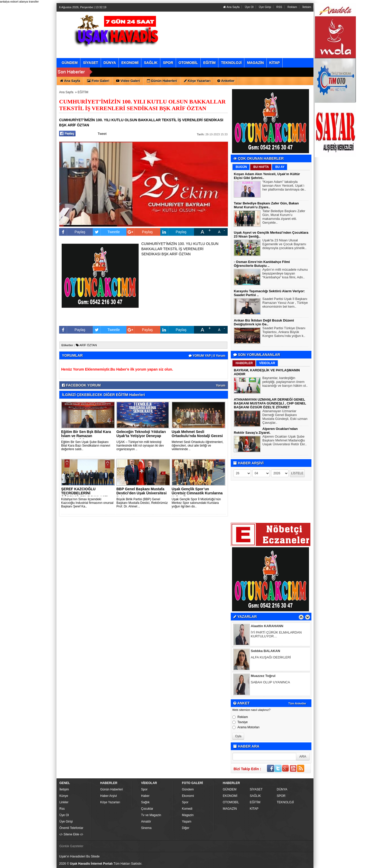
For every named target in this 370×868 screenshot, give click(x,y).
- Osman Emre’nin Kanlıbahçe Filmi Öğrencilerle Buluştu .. (262, 264)
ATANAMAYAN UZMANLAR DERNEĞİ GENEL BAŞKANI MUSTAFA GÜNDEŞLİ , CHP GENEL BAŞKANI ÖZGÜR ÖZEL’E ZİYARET (270, 403)
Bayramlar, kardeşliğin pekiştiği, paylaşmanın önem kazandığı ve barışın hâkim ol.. (285, 382)
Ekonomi (188, 796)
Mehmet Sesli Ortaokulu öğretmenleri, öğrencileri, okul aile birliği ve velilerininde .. (197, 446)
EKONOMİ (230, 796)
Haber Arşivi (109, 796)
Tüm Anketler (297, 703)
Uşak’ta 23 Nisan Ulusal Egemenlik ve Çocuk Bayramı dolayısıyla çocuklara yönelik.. (284, 245)
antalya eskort (9, 2)
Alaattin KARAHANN (267, 626)
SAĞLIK (255, 796)
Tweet (102, 134)
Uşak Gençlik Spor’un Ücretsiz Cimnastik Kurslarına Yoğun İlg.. (197, 493)
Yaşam (187, 822)
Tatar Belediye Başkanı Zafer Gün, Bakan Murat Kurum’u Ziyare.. (266, 205)
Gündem (188, 789)
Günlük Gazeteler (71, 846)
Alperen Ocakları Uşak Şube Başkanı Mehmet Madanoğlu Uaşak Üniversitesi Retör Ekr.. (285, 441)
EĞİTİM (83, 92)
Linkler (64, 802)
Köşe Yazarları (110, 802)
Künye (64, 796)
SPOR (281, 796)
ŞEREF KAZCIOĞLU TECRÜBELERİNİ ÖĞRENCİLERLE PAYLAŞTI (85, 493)
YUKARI (343, 861)
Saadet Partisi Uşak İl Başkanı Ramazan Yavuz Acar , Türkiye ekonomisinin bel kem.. (285, 303)
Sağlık (145, 802)
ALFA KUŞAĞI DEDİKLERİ (271, 658)
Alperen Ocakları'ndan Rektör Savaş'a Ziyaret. (266, 431)
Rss (62, 809)
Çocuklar (147, 809)
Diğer (186, 828)
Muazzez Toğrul (263, 676)
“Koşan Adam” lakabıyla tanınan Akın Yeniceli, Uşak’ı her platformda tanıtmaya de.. (284, 186)
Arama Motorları (246, 727)
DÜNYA (282, 789)
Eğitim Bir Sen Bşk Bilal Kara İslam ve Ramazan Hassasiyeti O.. (86, 436)
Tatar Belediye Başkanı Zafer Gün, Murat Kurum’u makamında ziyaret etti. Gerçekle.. (284, 217)
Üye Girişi (265, 7)
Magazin (188, 815)
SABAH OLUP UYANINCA (270, 683)
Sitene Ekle (71, 834)
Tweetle (106, 232)
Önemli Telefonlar (71, 828)
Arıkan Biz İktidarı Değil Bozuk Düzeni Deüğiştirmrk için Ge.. (264, 322)
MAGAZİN (230, 809)
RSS (279, 7)
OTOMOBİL (231, 802)
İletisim (307, 7)
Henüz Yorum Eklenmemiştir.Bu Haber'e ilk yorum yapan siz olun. (117, 369)
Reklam (292, 7)
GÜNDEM (230, 789)
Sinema (146, 828)
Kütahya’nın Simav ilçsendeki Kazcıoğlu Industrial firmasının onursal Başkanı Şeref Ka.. (87, 503)
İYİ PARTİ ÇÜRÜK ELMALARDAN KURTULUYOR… (276, 635)
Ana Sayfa (231, 7)
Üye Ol (249, 7)
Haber (145, 796)
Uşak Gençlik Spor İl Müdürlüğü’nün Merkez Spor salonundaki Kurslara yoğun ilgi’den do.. (196, 503)
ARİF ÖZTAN (86, 345)
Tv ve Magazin (151, 815)
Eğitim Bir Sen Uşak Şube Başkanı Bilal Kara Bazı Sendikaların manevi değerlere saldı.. (86, 446)
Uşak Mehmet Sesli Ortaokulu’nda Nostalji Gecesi (197, 434)
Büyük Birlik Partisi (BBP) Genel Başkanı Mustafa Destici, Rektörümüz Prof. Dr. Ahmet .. (142, 503)
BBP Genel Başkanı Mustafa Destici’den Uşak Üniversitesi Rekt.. (141, 493)
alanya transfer (29, 2)
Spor (144, 789)
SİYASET (256, 789)
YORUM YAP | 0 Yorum (207, 356)
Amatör (146, 822)
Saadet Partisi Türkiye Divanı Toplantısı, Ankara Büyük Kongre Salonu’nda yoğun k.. (284, 333)
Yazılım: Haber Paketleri (282, 864)
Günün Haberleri (112, 789)
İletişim (64, 789)
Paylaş (72, 232)
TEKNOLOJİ (285, 802)
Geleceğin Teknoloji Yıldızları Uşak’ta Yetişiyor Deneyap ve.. (141, 436)
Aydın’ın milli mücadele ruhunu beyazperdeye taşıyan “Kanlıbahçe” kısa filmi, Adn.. (285, 274)
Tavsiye (240, 722)
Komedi (187, 809)
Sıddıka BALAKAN (265, 651)
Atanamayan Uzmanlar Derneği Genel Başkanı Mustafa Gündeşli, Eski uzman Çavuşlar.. (285, 417)
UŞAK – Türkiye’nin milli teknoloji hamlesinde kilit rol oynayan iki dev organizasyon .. (140, 446)
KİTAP (254, 809)
